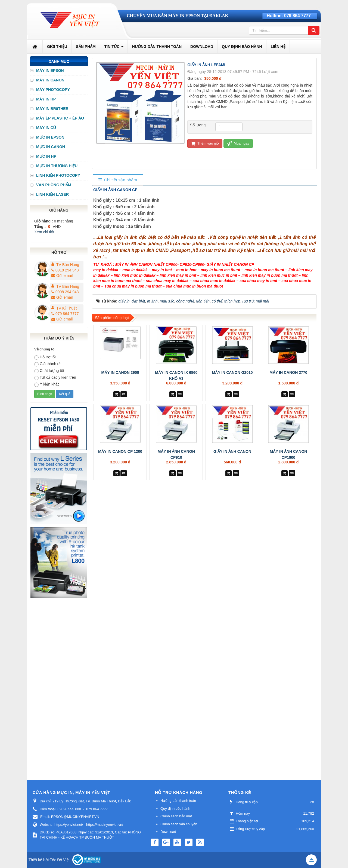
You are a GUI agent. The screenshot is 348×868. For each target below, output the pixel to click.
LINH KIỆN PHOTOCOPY (58, 175)
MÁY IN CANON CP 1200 (120, 451)
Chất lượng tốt (49, 371)
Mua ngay (238, 143)
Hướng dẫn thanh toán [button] (157, 47)
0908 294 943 (65, 292)
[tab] (118, 180)
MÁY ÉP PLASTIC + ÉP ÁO (60, 118)
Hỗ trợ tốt (45, 357)
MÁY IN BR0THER (52, 109)
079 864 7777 (297, 16)
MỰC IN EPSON (50, 137)
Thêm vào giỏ (205, 143)
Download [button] (202, 47)
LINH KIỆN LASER (52, 194)
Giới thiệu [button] (57, 47)
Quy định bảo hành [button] (242, 47)
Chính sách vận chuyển (179, 824)
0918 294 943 (65, 270)
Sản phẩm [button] (86, 47)
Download (168, 832)
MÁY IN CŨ (46, 128)
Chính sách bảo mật (176, 816)
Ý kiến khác (47, 384)
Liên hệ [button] (278, 47)
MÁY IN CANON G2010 (232, 372)
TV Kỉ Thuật (66, 308)
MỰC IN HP (46, 156)
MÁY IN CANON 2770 (288, 372)
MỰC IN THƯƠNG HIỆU (57, 166)
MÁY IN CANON (50, 80)
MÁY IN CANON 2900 (120, 372)
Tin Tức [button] (114, 48)
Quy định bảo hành (175, 809)
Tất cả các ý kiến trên (55, 378)
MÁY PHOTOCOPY (53, 90)
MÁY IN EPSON (50, 71)
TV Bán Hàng (68, 265)
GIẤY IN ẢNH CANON (232, 451)
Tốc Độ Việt (60, 860)
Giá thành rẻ (47, 364)
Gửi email (62, 276)
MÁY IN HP (46, 99)
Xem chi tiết (44, 232)
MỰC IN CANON (51, 147)
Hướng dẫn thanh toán (178, 801)
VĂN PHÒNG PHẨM (54, 185)
